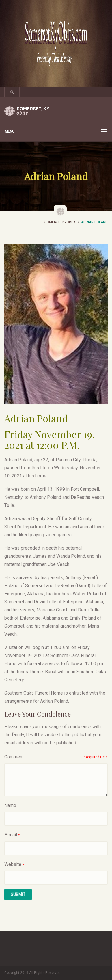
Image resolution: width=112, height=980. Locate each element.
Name (10, 805)
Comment (14, 757)
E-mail (11, 835)
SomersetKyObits (60, 222)
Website (13, 864)
